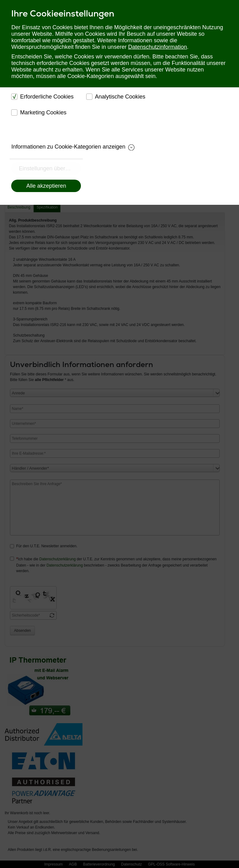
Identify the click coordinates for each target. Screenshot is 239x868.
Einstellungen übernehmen (50, 168)
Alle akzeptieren (46, 186)
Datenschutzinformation (158, 47)
